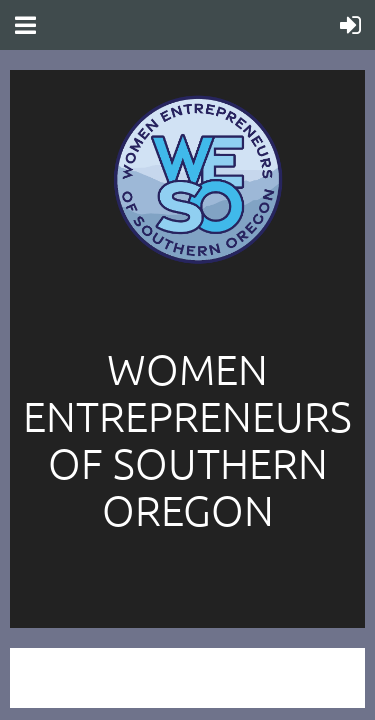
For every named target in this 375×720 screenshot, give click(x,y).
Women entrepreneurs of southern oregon (187, 439)
